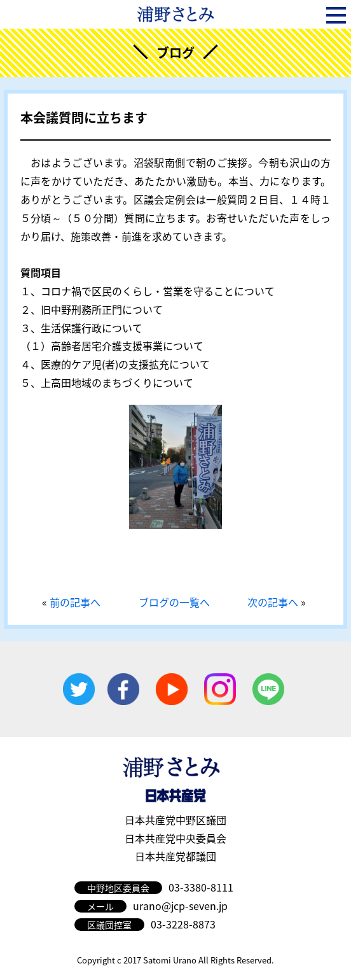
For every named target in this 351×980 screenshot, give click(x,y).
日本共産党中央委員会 (175, 838)
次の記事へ (273, 602)
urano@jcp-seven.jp (180, 906)
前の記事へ (75, 602)
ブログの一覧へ (174, 602)
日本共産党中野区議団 (175, 820)
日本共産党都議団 (175, 856)
